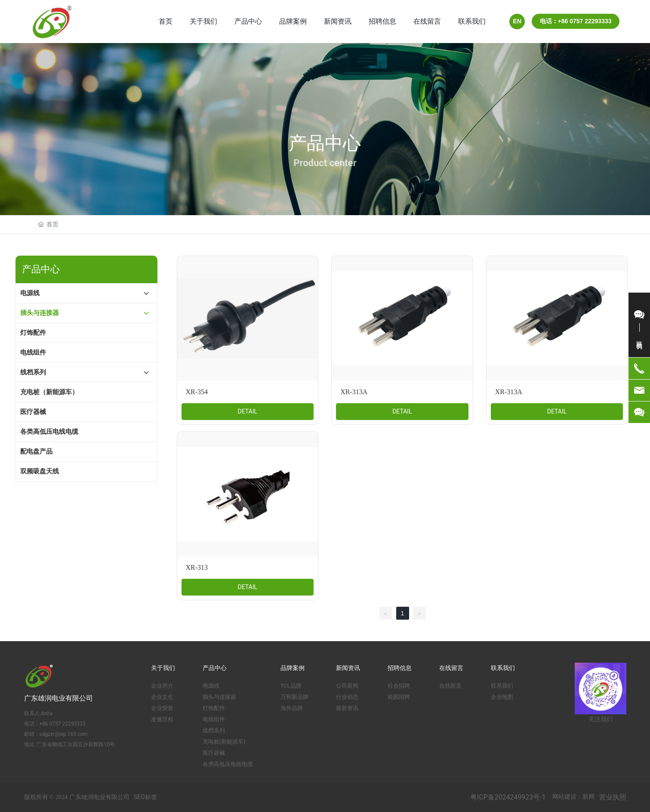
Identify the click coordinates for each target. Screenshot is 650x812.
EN (517, 21)
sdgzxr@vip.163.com (64, 734)
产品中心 (325, 143)
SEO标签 (145, 797)
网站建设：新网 (573, 797)
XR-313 (197, 567)
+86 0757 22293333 (63, 724)
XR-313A (354, 392)
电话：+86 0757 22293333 (576, 21)
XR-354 (197, 392)
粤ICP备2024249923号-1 (508, 797)
